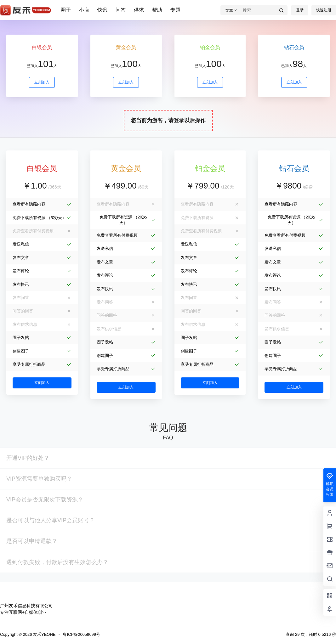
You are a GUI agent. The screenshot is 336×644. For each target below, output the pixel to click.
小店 (84, 10)
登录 (300, 10)
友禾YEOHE (44, 634)
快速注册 (324, 10)
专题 (175, 10)
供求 (139, 10)
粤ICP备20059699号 (81, 634)
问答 (121, 10)
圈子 (66, 10)
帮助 (157, 10)
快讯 (102, 10)
